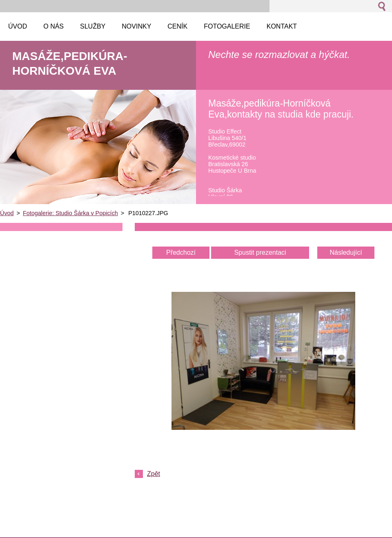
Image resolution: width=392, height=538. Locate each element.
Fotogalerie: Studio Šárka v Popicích (70, 213)
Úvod (7, 213)
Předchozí (181, 252)
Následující (346, 252)
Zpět (154, 474)
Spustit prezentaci (260, 252)
